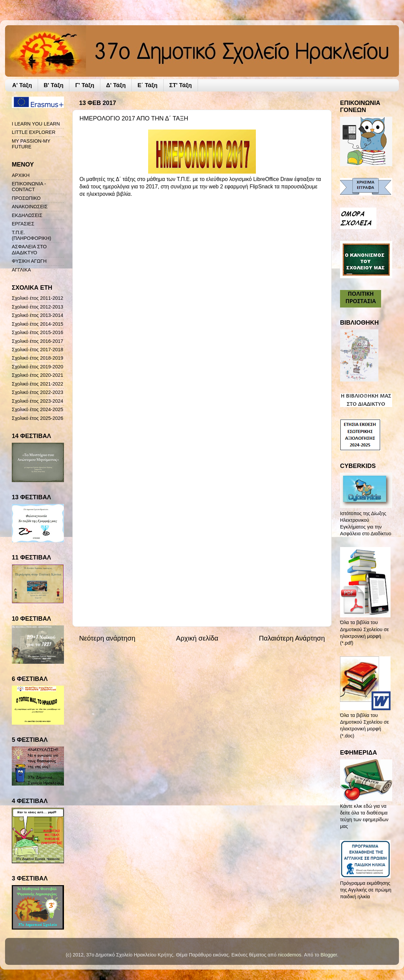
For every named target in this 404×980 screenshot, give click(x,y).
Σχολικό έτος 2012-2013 (38, 307)
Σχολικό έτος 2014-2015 (38, 324)
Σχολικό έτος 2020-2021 (38, 375)
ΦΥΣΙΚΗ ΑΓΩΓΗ (29, 261)
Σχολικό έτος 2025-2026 (38, 418)
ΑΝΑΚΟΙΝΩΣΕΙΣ (30, 207)
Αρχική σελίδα (197, 638)
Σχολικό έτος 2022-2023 (38, 392)
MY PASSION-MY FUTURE (31, 144)
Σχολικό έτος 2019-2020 (38, 367)
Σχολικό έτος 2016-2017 (38, 341)
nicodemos (290, 955)
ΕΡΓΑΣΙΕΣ (23, 224)
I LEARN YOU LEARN (36, 124)
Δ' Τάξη (116, 85)
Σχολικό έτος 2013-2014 (38, 315)
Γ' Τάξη (85, 85)
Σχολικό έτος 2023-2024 (38, 401)
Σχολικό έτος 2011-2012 (38, 298)
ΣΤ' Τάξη (181, 85)
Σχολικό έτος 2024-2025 (38, 409)
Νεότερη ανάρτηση (107, 638)
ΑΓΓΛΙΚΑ (21, 270)
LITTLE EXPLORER (34, 132)
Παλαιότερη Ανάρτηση (292, 638)
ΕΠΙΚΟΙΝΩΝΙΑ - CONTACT (29, 187)
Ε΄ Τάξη (147, 85)
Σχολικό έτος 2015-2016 (38, 332)
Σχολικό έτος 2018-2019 (38, 358)
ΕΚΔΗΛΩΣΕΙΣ (27, 215)
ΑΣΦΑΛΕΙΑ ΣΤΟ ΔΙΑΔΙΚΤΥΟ (29, 249)
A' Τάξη (22, 85)
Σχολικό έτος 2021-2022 (38, 384)
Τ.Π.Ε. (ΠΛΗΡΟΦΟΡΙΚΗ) (31, 235)
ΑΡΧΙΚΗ (21, 175)
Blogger (329, 955)
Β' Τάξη (54, 85)
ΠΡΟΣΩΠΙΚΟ (26, 198)
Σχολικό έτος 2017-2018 (38, 350)
